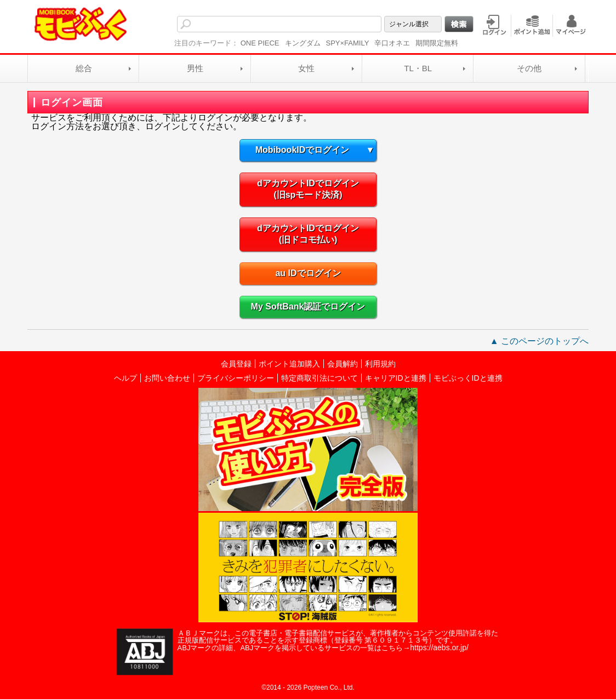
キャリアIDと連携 (396, 378)
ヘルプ (126, 378)
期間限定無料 (437, 43)
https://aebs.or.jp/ (439, 648)
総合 (84, 68)
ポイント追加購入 (289, 364)
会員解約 (343, 364)
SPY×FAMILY (348, 43)
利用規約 (380, 364)
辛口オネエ (392, 43)
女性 (306, 68)
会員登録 (236, 364)
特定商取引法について (320, 378)
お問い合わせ (167, 378)
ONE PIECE (260, 43)
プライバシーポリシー (236, 378)
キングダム (303, 43)
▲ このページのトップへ (539, 341)
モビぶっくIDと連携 (468, 378)
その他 (529, 68)
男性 (195, 68)
